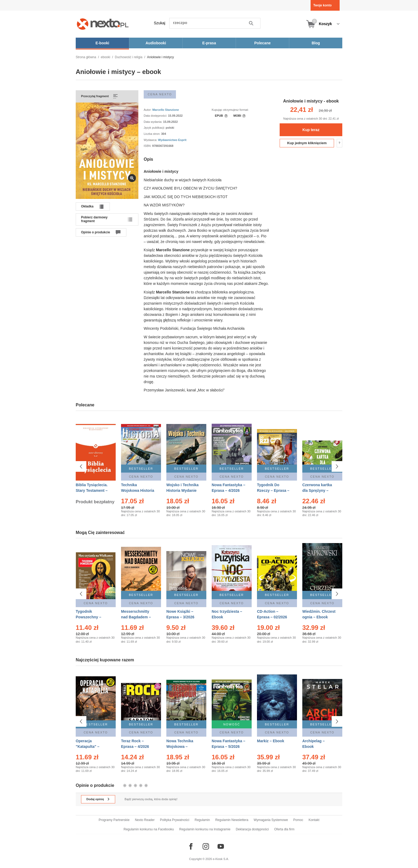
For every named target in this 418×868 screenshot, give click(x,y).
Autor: (148, 110)
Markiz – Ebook (271, 736)
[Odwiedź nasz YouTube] (221, 846)
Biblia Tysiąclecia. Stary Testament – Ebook (92, 490)
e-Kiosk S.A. (221, 859)
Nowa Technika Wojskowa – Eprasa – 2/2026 (180, 742)
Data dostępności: (156, 116)
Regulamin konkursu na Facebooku (149, 829)
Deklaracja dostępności (252, 829)
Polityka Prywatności (175, 820)
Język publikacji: (155, 128)
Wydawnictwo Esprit (172, 140)
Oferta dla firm (284, 829)
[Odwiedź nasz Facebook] (191, 846)
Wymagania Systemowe (271, 820)
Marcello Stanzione (166, 110)
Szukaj (160, 23)
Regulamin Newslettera (232, 820)
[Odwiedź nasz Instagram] (206, 846)
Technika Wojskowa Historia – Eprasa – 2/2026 (138, 490)
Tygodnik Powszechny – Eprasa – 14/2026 (91, 617)
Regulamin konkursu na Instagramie (205, 829)
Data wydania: (153, 122)
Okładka (87, 206)
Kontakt (314, 820)
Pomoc (298, 820)
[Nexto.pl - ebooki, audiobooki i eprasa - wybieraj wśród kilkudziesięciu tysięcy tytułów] (103, 24)
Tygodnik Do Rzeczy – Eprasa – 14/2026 (273, 490)
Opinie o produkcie (96, 232)
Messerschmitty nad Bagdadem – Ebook (136, 617)
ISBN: (148, 146)
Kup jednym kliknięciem (307, 143)
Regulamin (202, 820)
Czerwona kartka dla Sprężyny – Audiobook (317, 490)
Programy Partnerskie (114, 820)
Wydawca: (151, 140)
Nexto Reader (145, 820)
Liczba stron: (152, 134)
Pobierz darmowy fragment (94, 219)
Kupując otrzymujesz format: (230, 110)
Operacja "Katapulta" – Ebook (88, 742)
